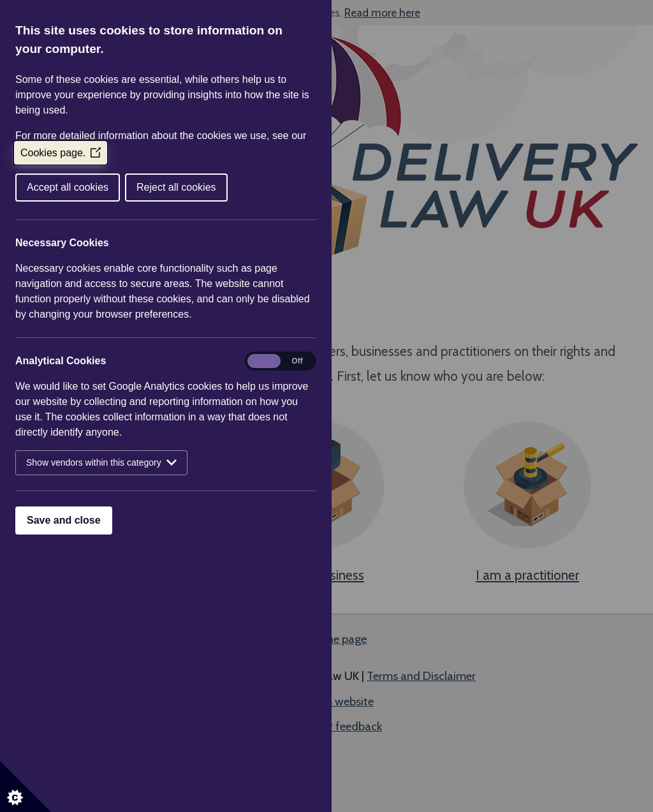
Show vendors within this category (101, 463)
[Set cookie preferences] (26, 786)
